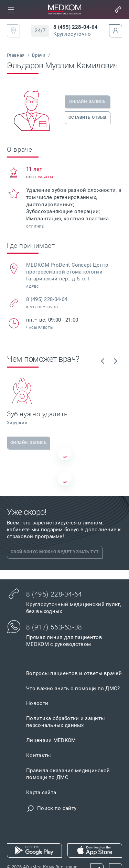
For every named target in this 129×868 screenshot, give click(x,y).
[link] (11, 10)
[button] (11, 10)
